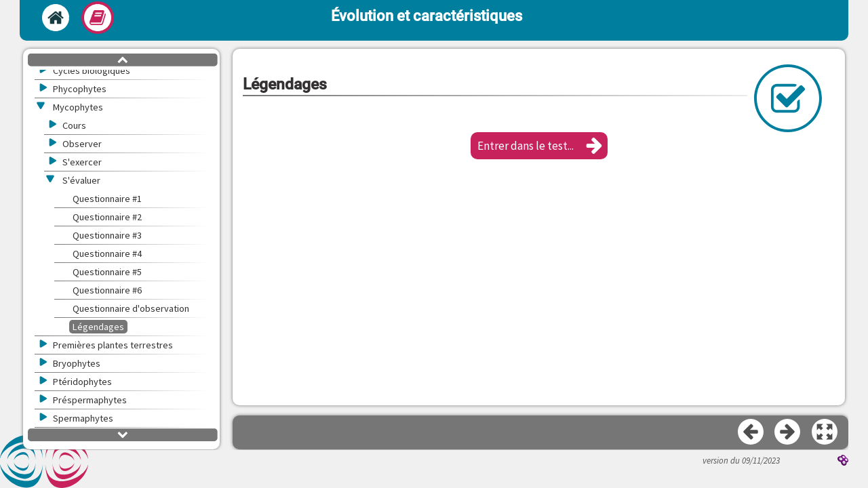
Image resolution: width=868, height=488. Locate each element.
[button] (539, 146)
